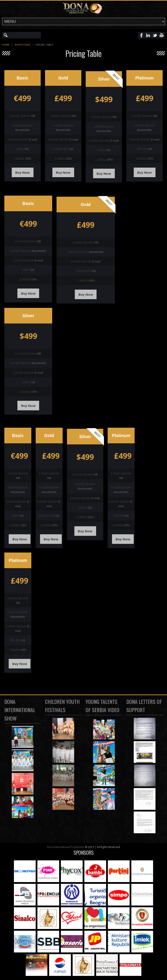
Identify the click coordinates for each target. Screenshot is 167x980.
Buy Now (23, 172)
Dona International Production (66, 847)
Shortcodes (23, 45)
